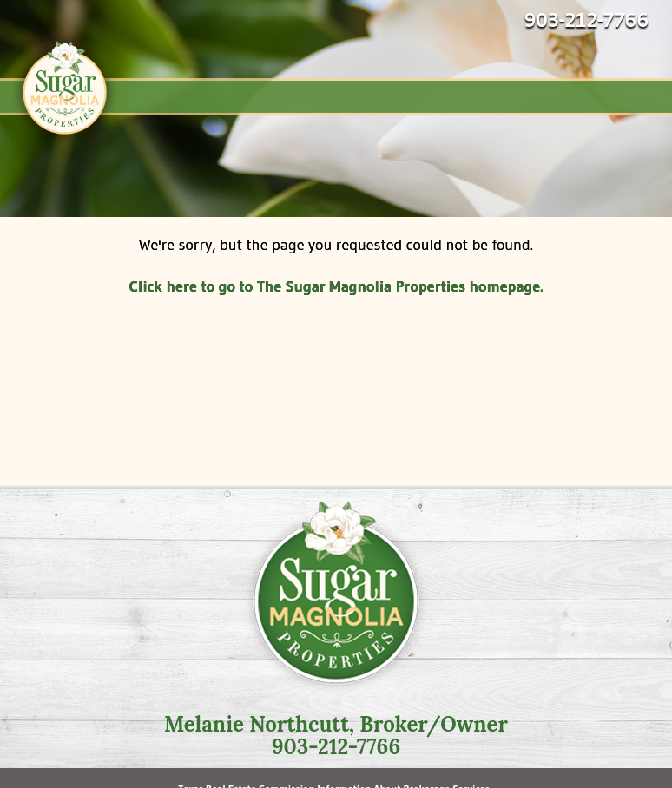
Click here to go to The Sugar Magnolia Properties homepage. (336, 286)
